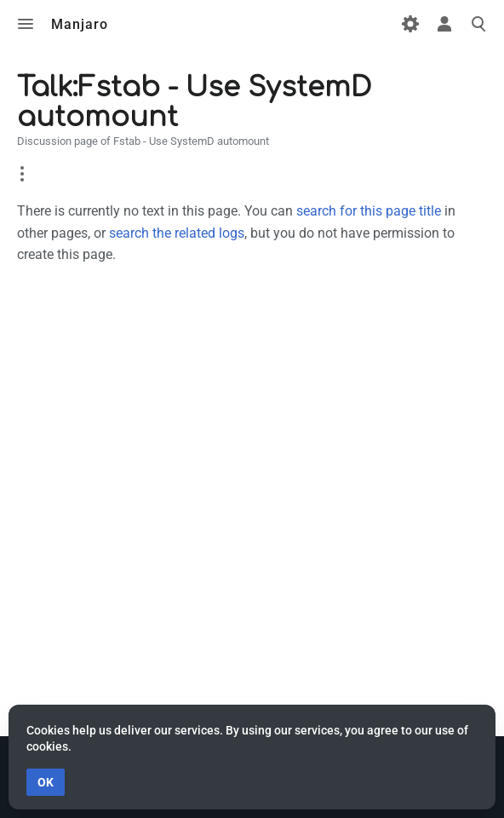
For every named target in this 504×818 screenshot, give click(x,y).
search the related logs (177, 233)
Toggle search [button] (478, 24)
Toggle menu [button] (26, 24)
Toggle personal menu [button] (444, 24)
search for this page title (369, 211)
